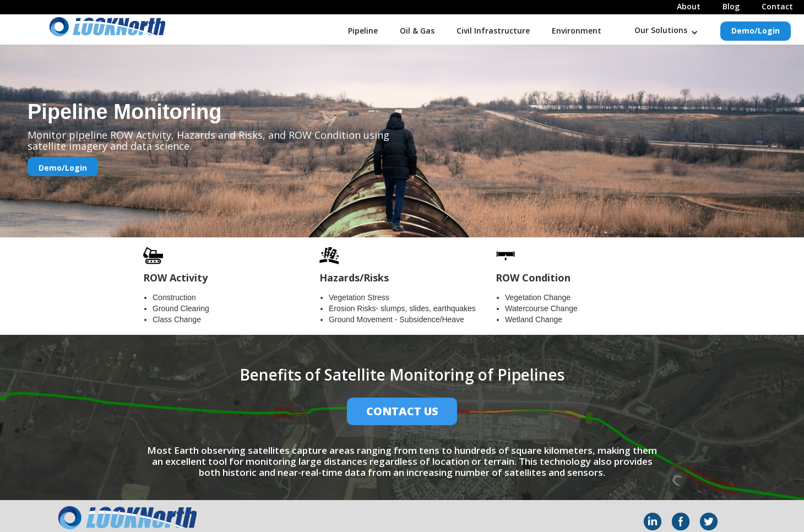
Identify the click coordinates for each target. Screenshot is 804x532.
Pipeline (363, 31)
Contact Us (402, 411)
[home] (83, 26)
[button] (666, 29)
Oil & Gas (417, 31)
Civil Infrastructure (493, 31)
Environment (577, 31)
